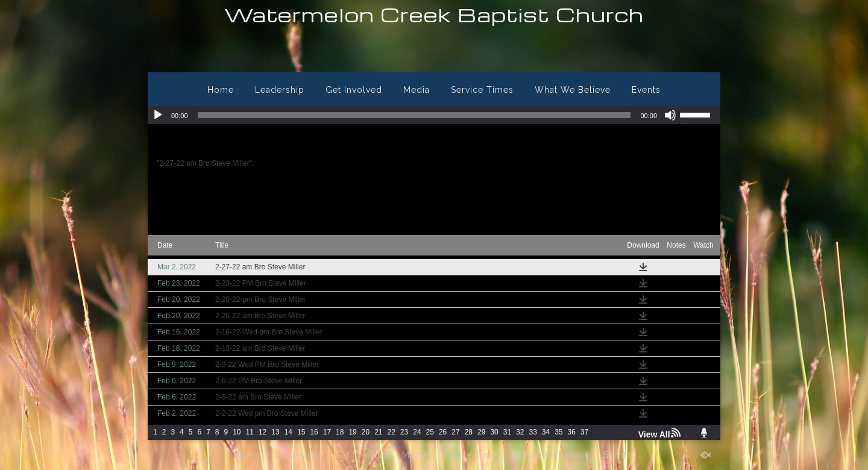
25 (430, 432)
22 (392, 432)
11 (250, 432)
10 (237, 432)
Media (417, 90)
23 (404, 432)
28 (469, 432)
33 (533, 432)
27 (455, 432)
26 (443, 432)
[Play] (158, 115)
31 (507, 432)
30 (494, 432)
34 (546, 432)
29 (481, 432)
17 (327, 432)
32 (520, 432)
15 (301, 432)
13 (275, 432)
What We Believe (573, 90)
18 (340, 432)
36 (572, 432)
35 (558, 432)
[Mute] (670, 115)
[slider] (414, 115)
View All (654, 434)
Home (221, 90)
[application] (434, 115)
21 (378, 432)
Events (646, 90)
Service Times (482, 90)
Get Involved (354, 90)
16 (314, 432)
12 (263, 432)
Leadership (280, 90)
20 (366, 432)
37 (584, 432)
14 (288, 432)
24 (417, 432)
